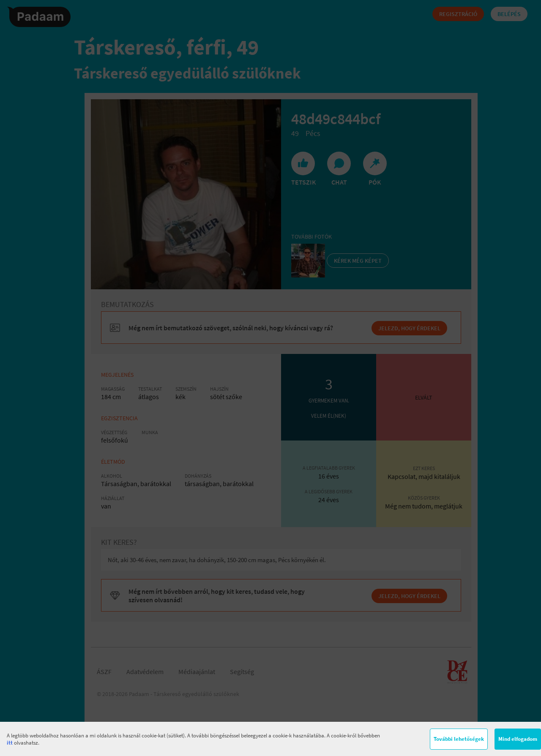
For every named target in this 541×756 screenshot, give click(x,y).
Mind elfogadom (518, 739)
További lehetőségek (459, 739)
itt (10, 743)
